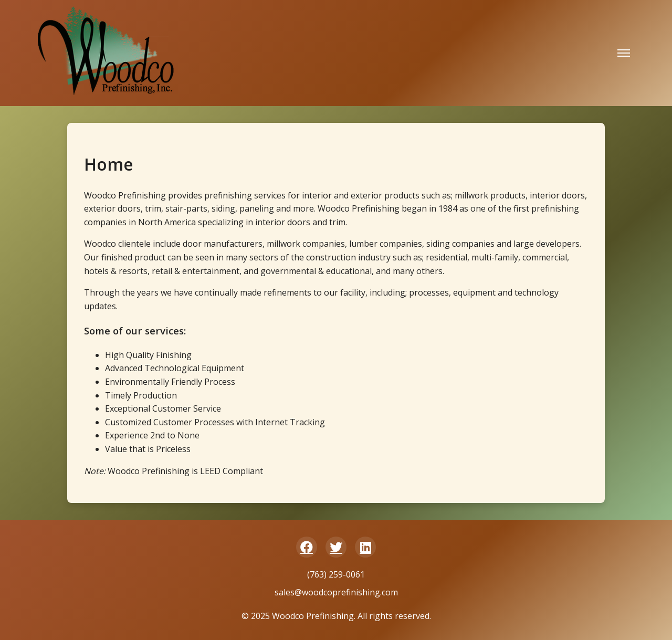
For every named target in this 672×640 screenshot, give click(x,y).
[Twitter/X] (336, 547)
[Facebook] (307, 547)
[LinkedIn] (365, 547)
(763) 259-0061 (336, 574)
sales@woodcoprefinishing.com (336, 592)
